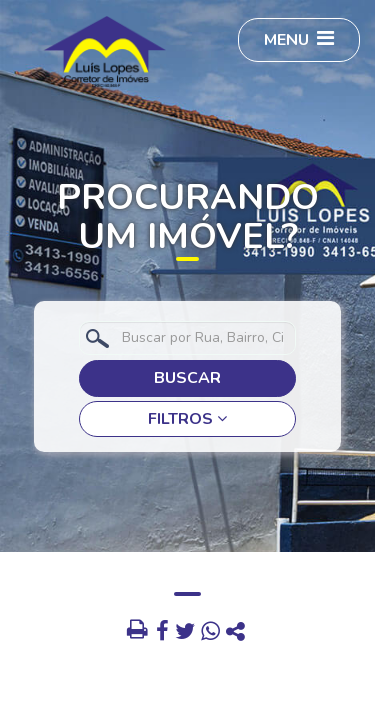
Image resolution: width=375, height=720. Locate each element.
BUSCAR (187, 378)
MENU (299, 39)
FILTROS (187, 419)
